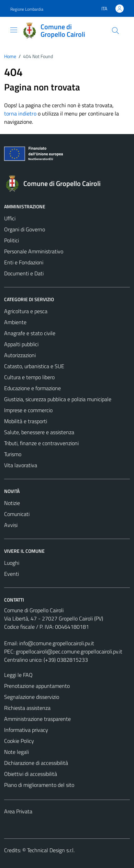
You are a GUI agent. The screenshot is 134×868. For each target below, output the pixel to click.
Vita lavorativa (21, 465)
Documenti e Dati (24, 273)
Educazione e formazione (32, 388)
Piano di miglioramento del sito (39, 785)
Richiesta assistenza (27, 708)
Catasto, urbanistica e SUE (34, 366)
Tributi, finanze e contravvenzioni (41, 443)
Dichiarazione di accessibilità (36, 763)
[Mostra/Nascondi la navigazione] (14, 30)
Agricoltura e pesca (26, 311)
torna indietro (20, 113)
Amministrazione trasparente (37, 719)
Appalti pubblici (21, 344)
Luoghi (12, 563)
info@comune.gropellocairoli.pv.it (57, 643)
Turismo (13, 454)
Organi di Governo (25, 229)
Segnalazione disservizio (32, 697)
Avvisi (11, 525)
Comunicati (17, 514)
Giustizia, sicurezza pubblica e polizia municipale (58, 399)
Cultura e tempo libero (29, 377)
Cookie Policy (19, 741)
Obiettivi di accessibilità (31, 774)
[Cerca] (115, 31)
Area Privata (18, 811)
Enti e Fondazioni (24, 262)
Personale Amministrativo (34, 251)
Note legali (16, 752)
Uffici (10, 218)
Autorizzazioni (20, 355)
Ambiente (15, 322)
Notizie (12, 503)
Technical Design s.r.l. (51, 850)
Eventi (12, 574)
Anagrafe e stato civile (30, 333)
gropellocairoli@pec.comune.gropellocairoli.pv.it (69, 651)
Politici (12, 240)
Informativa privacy (26, 730)
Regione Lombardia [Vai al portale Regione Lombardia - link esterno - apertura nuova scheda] (27, 9)
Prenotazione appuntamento (37, 686)
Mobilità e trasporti (26, 421)
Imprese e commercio (28, 410)
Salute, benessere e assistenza (39, 432)
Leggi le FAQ (18, 675)
